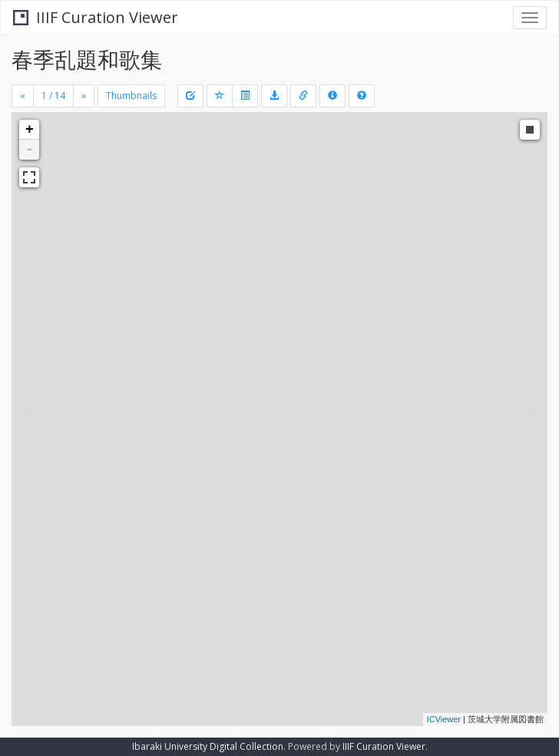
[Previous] (23, 96)
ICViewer (444, 719)
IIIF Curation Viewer (96, 17)
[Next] (84, 96)
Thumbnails (131, 96)
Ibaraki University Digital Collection (208, 746)
